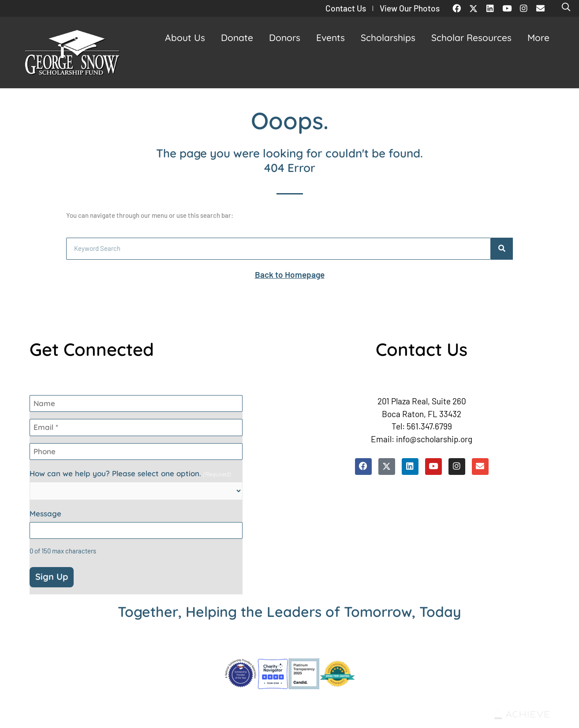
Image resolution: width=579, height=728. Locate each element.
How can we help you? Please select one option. (130, 474)
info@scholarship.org (434, 439)
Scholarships (390, 37)
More (541, 37)
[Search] (502, 249)
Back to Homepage (290, 274)
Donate (239, 37)
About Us (187, 37)
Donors (287, 37)
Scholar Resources (474, 37)
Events (333, 37)
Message (45, 514)
